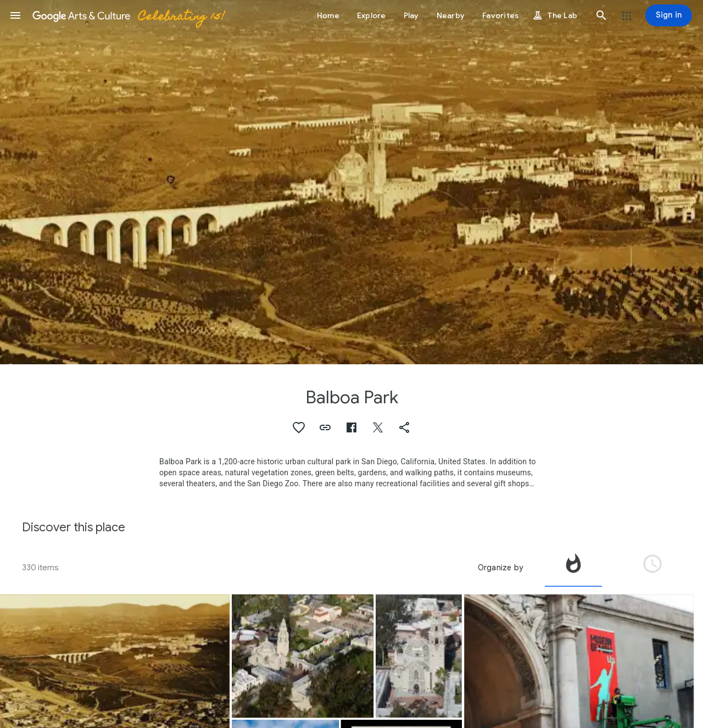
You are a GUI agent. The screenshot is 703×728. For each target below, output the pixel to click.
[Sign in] (669, 15)
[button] (15, 15)
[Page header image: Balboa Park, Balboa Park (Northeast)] (351, 182)
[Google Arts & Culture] (128, 15)
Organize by (500, 568)
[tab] (573, 568)
